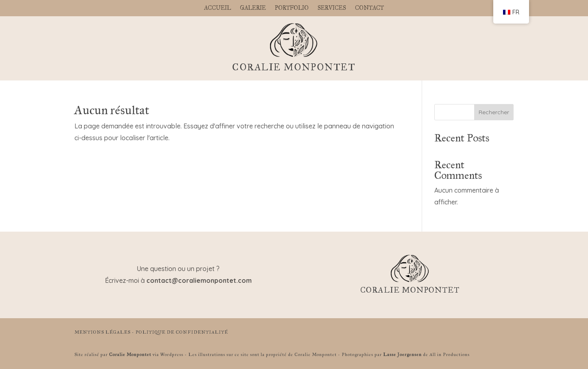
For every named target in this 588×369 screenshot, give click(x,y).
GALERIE (253, 8)
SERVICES (332, 8)
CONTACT (369, 8)
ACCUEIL (218, 8)
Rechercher (494, 112)
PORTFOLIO (292, 8)
